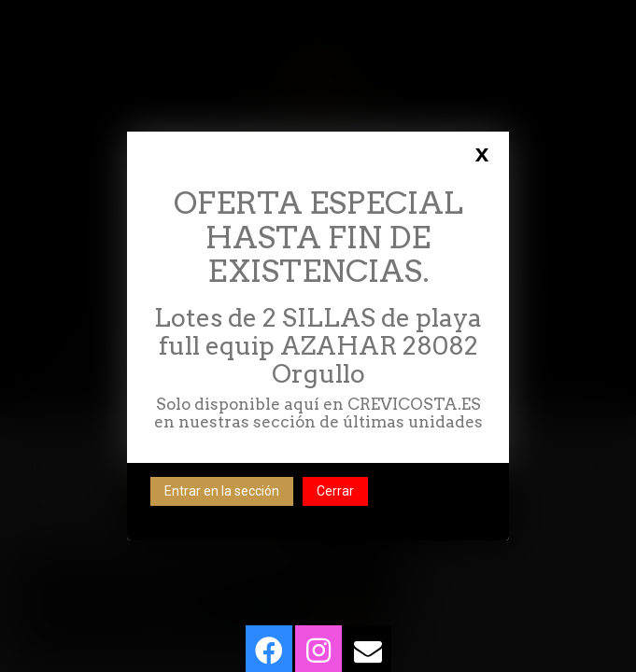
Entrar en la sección (222, 491)
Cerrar (335, 491)
